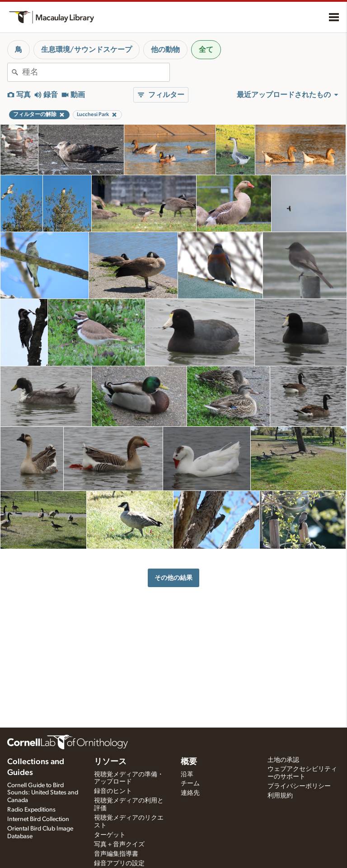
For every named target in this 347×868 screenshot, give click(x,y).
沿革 (187, 775)
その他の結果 (173, 578)
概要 (189, 762)
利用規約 (280, 796)
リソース (110, 762)
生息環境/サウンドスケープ (87, 50)
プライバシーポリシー (299, 786)
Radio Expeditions (31, 810)
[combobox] (96, 72)
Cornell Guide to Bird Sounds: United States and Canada (43, 793)
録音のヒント (113, 791)
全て (206, 50)
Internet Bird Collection (38, 819)
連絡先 (190, 793)
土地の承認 (283, 760)
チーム (190, 784)
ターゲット (110, 835)
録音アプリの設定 (119, 863)
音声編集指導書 (116, 854)
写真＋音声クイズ (119, 845)
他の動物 (165, 50)
